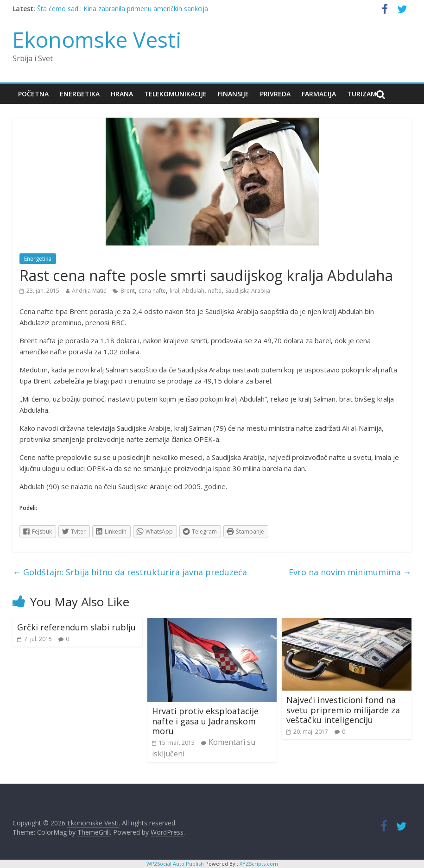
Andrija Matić (89, 291)
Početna (33, 94)
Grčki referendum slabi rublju (76, 627)
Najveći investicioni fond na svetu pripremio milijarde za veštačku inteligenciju (343, 710)
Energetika (80, 94)
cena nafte (152, 291)
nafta (215, 291)
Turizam (362, 94)
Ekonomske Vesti (97, 39)
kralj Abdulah (187, 291)
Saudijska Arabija (248, 291)
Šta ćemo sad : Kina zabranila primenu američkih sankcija (123, 9)
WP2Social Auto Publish (175, 864)
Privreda (275, 94)
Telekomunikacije (175, 94)
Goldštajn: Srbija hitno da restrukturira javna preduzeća (130, 572)
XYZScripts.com (259, 864)
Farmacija (319, 94)
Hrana (122, 94)
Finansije (233, 94)
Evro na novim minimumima (350, 572)
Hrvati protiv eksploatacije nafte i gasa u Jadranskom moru (205, 721)
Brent (128, 291)
